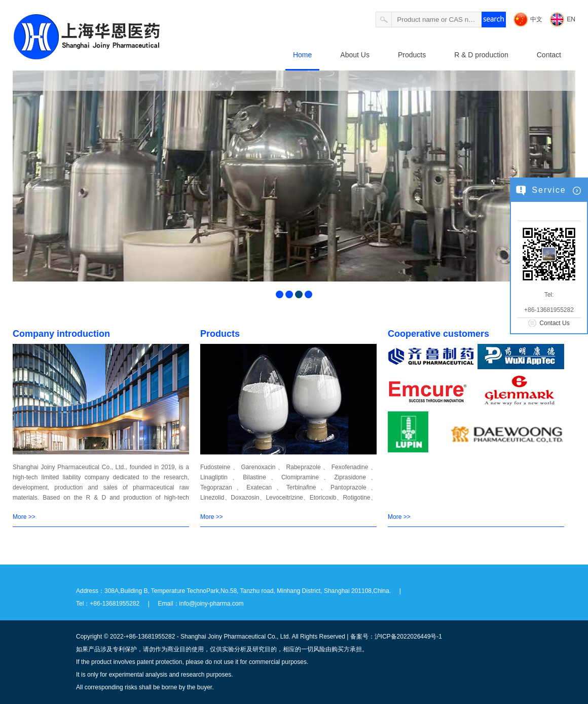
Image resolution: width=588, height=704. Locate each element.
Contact (549, 55)
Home (302, 55)
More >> (24, 517)
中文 (536, 19)
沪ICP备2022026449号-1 (408, 637)
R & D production (481, 55)
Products (412, 55)
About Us (355, 55)
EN (571, 19)
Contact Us (554, 323)
